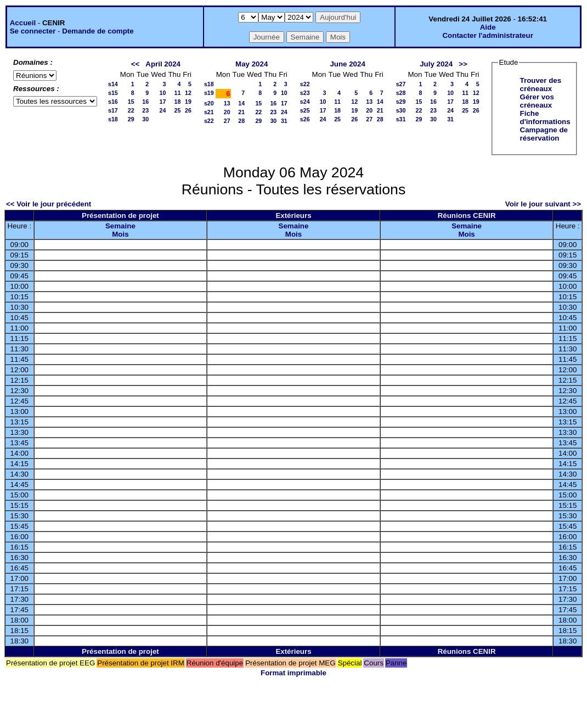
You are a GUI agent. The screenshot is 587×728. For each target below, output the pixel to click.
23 (145, 110)
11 (177, 93)
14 (241, 103)
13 (227, 103)
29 (131, 119)
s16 (113, 102)
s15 (113, 93)
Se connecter (33, 31)
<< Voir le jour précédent (49, 204)
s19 (209, 93)
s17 (113, 110)
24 (163, 110)
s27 (401, 84)
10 (163, 93)
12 (188, 93)
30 (145, 119)
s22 (209, 121)
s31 (401, 119)
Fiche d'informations (545, 117)
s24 (305, 102)
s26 (305, 119)
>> (463, 64)
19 (188, 102)
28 (241, 121)
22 (131, 110)
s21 (209, 112)
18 (177, 102)
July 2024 (436, 64)
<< (136, 64)
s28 (401, 93)
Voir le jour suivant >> (543, 204)
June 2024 (347, 64)
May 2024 (252, 64)
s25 (305, 110)
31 (284, 121)
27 (227, 121)
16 (145, 102)
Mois (120, 234)
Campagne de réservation (544, 134)
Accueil (23, 23)
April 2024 (163, 64)
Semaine (120, 226)
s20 (209, 103)
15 (131, 102)
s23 (305, 93)
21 (241, 112)
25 (177, 110)
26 (188, 110)
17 (163, 102)
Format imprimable (293, 673)
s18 (113, 119)
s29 (401, 102)
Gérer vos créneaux (537, 101)
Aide (488, 27)
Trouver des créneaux (541, 85)
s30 (401, 110)
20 (227, 112)
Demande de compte (98, 31)
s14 (113, 84)
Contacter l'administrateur (487, 35)
